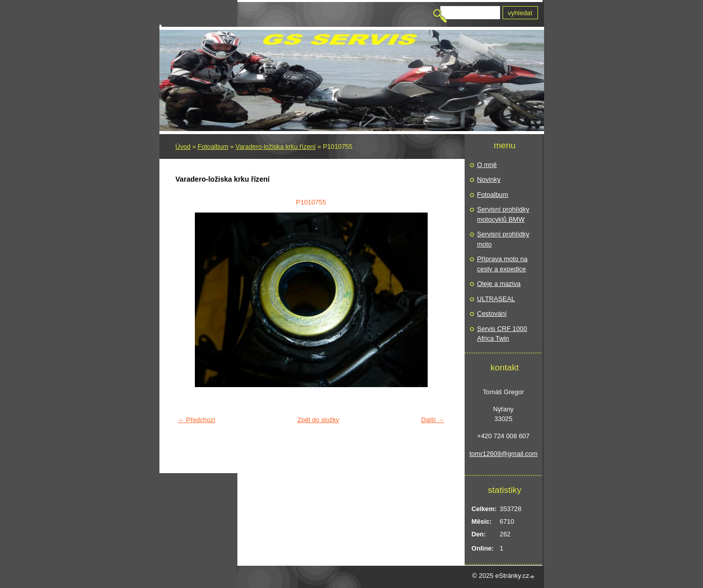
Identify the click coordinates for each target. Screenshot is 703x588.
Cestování (492, 313)
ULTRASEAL (496, 299)
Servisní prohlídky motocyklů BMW (503, 214)
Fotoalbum (213, 146)
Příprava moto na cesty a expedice (503, 264)
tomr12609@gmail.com (504, 454)
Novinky (489, 179)
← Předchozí (197, 420)
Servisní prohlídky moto (503, 239)
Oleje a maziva (499, 284)
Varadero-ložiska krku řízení (275, 146)
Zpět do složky (318, 420)
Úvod (183, 146)
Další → (433, 420)
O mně (487, 165)
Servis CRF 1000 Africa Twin (502, 334)
